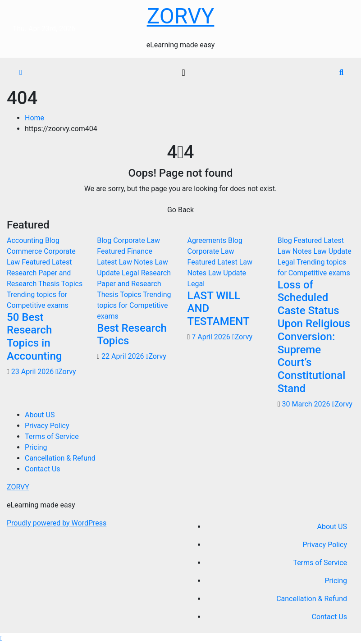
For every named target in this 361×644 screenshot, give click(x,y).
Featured (37, 262)
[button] (341, 72)
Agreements (208, 240)
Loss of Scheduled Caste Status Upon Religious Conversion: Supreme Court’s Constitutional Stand (314, 337)
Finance (140, 251)
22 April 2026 (123, 356)
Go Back (180, 210)
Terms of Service (52, 436)
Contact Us (43, 469)
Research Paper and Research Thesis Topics (134, 284)
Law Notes (137, 262)
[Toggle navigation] (183, 73)
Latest (62, 262)
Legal (131, 273)
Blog (52, 240)
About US (40, 415)
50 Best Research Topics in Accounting (34, 337)
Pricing (36, 447)
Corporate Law (137, 240)
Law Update (227, 273)
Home (34, 118)
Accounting (26, 240)
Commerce (25, 251)
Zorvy (66, 372)
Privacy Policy (47, 426)
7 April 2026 (212, 337)
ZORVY (181, 16)
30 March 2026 (307, 404)
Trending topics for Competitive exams (134, 305)
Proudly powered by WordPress (57, 523)
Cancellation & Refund (60, 458)
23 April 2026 (33, 372)
